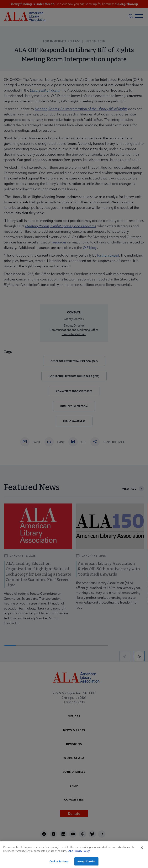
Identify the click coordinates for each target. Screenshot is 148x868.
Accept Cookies (87, 864)
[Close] (142, 850)
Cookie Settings (59, 864)
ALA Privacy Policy (79, 853)
